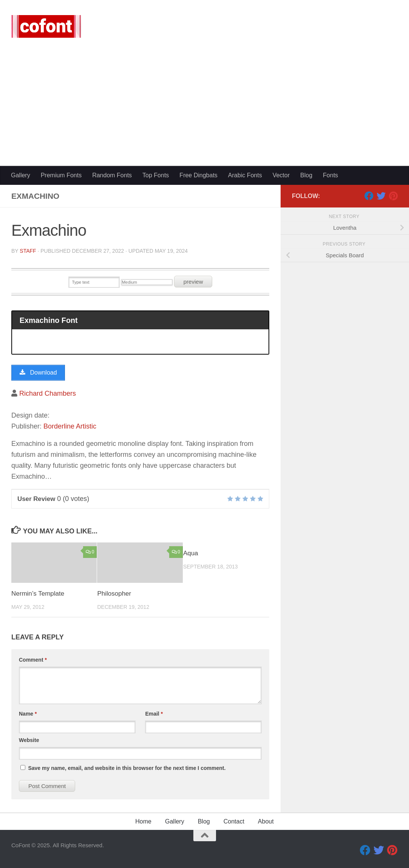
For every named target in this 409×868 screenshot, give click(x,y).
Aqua (191, 553)
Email (154, 714)
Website (29, 740)
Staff (28, 251)
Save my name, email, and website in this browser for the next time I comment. (127, 768)
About (266, 821)
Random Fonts (112, 175)
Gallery (21, 175)
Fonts (330, 175)
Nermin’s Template (38, 594)
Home (143, 821)
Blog (306, 175)
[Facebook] (369, 196)
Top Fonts (156, 175)
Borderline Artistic (70, 426)
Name (28, 714)
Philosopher (114, 594)
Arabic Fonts (245, 175)
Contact (234, 821)
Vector (281, 175)
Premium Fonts (61, 175)
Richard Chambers (48, 393)
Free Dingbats (198, 175)
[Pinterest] (393, 196)
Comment (33, 660)
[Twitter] (381, 196)
